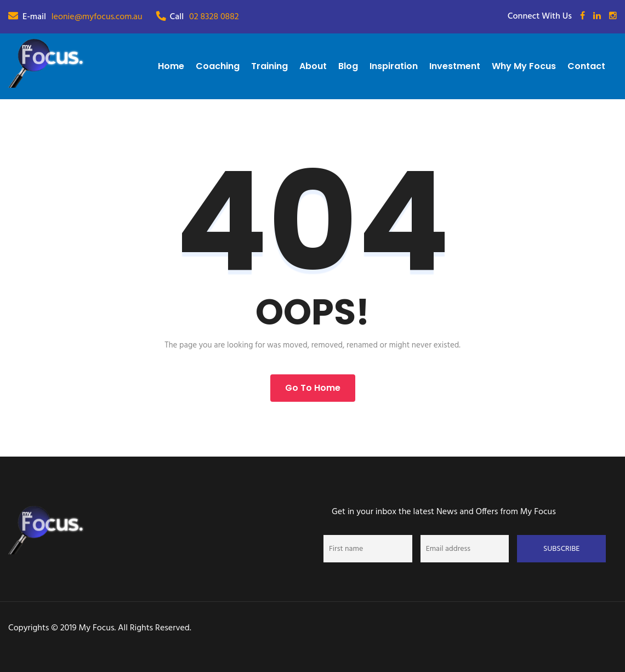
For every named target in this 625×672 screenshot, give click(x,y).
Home (171, 66)
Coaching (218, 66)
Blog (348, 66)
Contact (586, 66)
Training (269, 66)
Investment (455, 66)
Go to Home (313, 388)
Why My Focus (524, 66)
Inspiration (394, 66)
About (313, 66)
